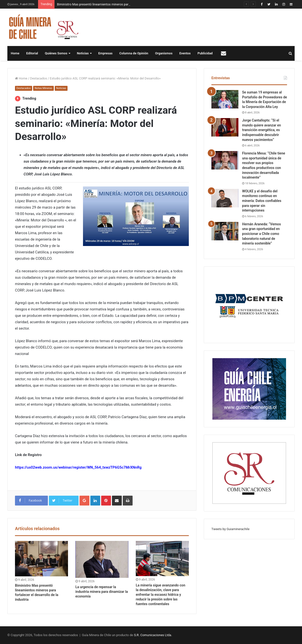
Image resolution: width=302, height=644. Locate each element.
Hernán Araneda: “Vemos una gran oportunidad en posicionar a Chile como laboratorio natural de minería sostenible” (261, 234)
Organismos (164, 53)
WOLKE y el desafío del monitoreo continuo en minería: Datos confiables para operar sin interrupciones (262, 201)
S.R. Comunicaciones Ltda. (153, 635)
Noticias (83, 53)
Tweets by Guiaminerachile (230, 529)
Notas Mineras (43, 88)
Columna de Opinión (134, 53)
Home (15, 53)
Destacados (39, 78)
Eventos (185, 53)
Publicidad (205, 53)
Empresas (105, 53)
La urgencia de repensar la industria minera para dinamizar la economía (102, 592)
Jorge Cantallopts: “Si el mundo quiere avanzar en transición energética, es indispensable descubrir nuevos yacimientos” (261, 130)
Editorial (32, 53)
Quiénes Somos (56, 53)
